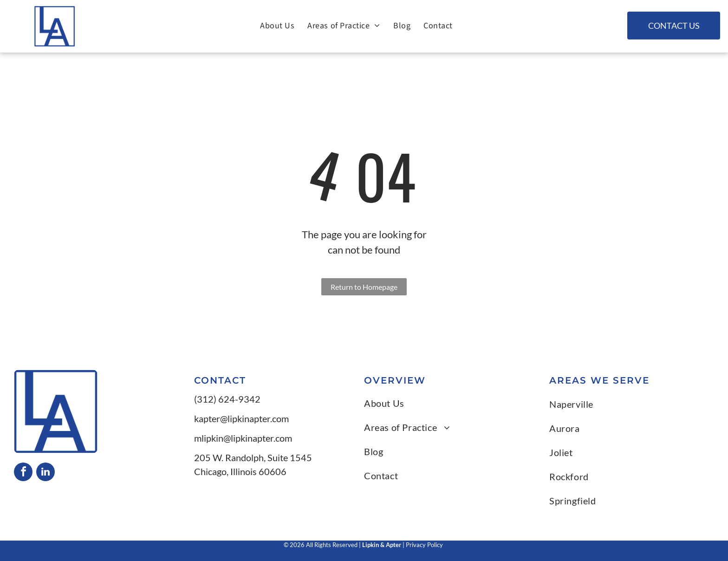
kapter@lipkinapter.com (241, 418)
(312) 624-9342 (227, 399)
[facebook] (23, 473)
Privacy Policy (425, 545)
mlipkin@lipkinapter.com (243, 438)
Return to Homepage (364, 287)
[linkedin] (45, 473)
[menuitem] (277, 26)
